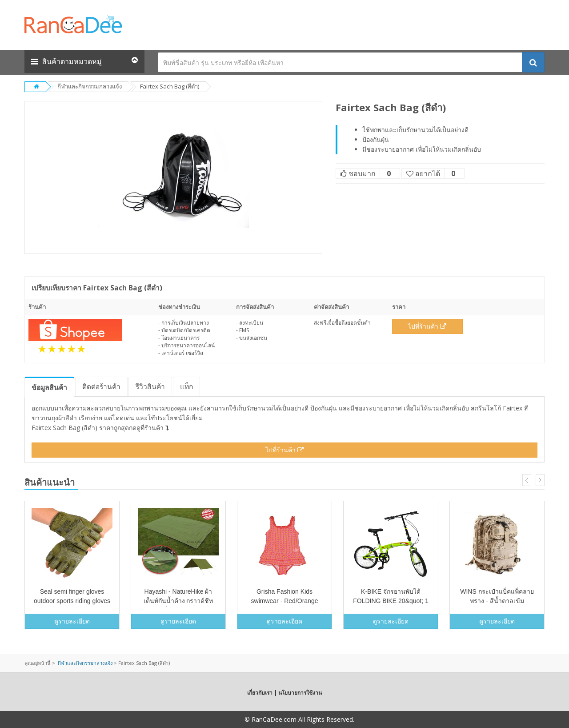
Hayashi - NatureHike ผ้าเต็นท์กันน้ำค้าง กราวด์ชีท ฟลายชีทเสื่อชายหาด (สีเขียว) (178, 601)
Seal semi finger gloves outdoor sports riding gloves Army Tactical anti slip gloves (72, 601)
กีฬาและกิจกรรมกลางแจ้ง (90, 86)
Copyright (229, 719)
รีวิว (150, 386)
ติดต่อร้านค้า (101, 386)
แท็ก (186, 386)
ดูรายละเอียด (72, 621)
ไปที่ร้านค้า (427, 326)
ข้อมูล (49, 387)
